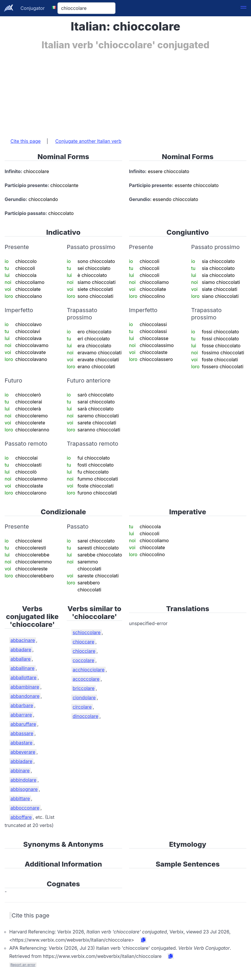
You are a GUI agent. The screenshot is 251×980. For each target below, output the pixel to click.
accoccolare (86, 679)
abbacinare (23, 640)
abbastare (21, 743)
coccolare (83, 660)
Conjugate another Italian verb (88, 141)
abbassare (22, 733)
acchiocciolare (89, 670)
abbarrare (21, 715)
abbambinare (25, 687)
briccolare (84, 688)
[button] (243, 8)
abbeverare (23, 752)
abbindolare (23, 780)
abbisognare (24, 789)
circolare (82, 707)
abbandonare (25, 696)
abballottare (24, 677)
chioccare (83, 642)
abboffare (21, 817)
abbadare (21, 650)
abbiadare (21, 761)
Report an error (23, 965)
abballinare (22, 668)
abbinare (20, 771)
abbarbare (22, 705)
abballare (21, 659)
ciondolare (84, 698)
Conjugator (32, 8)
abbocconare (25, 808)
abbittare (20, 798)
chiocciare (84, 651)
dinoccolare (85, 716)
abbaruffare (23, 724)
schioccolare (86, 632)
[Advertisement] (126, 91)
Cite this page (26, 141)
